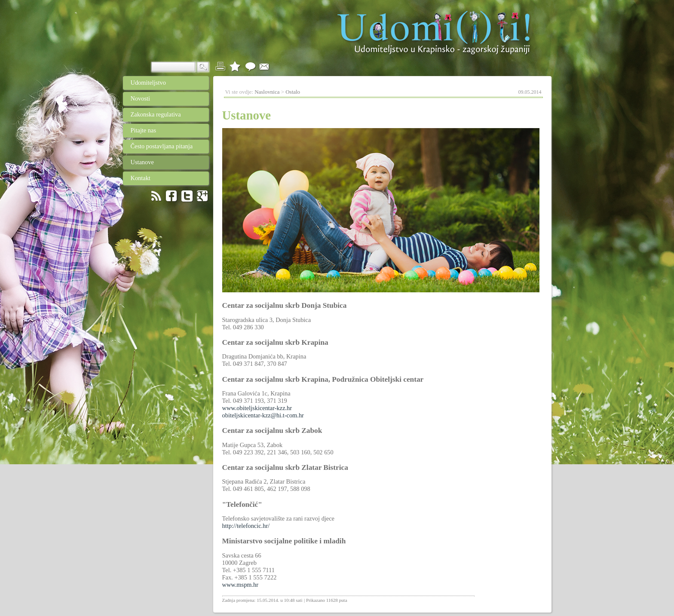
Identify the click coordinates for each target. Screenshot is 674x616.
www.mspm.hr (240, 585)
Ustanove (161, 162)
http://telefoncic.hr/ (246, 526)
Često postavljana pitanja (158, 146)
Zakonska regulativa (161, 114)
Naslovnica (267, 92)
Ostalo (293, 92)
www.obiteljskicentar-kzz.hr (257, 408)
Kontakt (161, 178)
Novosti (161, 98)
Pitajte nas (140, 130)
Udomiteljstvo (144, 83)
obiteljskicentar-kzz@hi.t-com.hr (263, 415)
